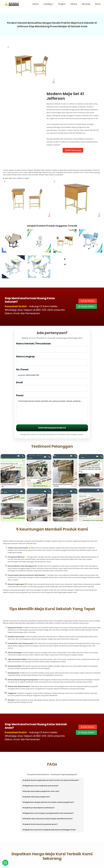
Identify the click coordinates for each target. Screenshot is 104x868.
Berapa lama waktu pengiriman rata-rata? (41, 752)
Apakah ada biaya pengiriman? (36, 758)
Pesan (52, 369)
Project (62, 4)
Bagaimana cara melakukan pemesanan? (41, 747)
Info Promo (88, 262)
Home (36, 4)
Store (98, 4)
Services (86, 4)
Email (52, 347)
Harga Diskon (86, 267)
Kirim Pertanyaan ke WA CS (52, 389)
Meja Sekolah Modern (55, 865)
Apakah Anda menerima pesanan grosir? (40, 785)
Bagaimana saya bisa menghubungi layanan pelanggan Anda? (49, 791)
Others (74, 4)
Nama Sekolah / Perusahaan (52, 308)
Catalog (47, 4)
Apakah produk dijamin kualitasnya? (39, 769)
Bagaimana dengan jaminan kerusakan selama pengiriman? (48, 763)
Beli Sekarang (77, 111)
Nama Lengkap (52, 321)
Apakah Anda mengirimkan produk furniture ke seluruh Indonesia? (51, 741)
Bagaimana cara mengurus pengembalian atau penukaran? (48, 774)
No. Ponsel (52, 334)
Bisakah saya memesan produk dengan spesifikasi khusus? (48, 780)
